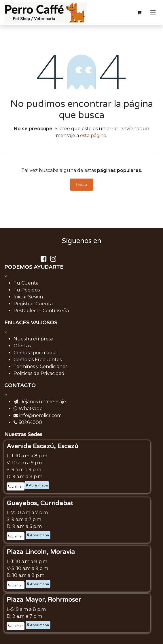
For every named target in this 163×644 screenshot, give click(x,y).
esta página (93, 136)
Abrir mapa (37, 485)
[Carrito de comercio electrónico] (139, 12)
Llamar (16, 486)
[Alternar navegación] (153, 13)
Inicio (82, 185)
